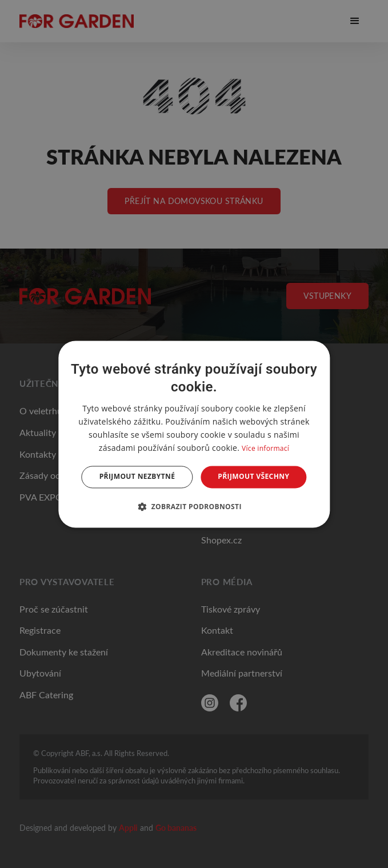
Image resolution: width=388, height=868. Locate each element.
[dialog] (194, 434)
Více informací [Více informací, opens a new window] (265, 449)
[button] (194, 506)
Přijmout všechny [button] (253, 477)
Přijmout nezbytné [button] (137, 477)
